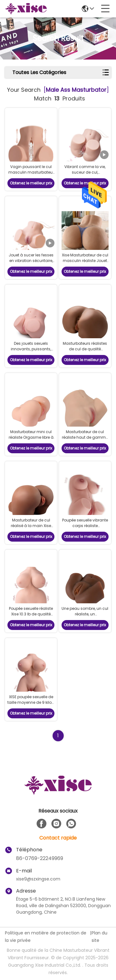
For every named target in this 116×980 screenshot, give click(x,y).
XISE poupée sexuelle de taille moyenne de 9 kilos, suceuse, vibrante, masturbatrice (31, 705)
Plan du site (99, 937)
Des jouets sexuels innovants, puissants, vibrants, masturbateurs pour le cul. (31, 352)
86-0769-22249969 (40, 858)
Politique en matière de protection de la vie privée (46, 937)
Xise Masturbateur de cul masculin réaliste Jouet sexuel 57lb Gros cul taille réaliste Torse (85, 263)
